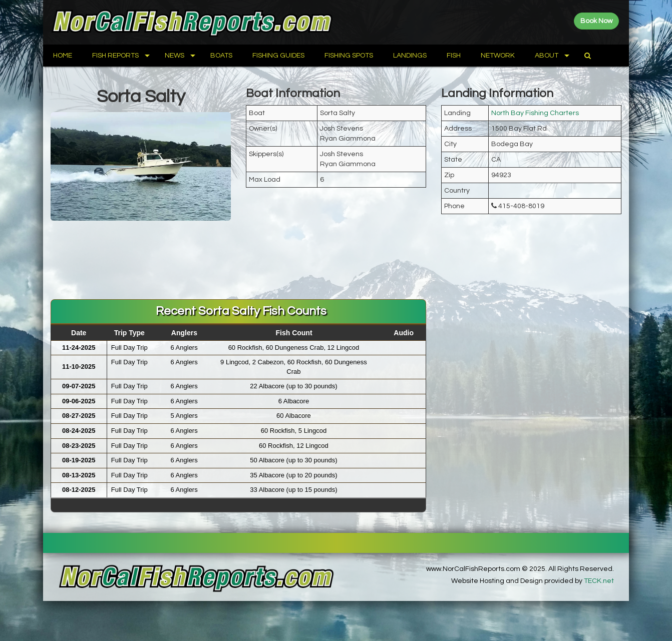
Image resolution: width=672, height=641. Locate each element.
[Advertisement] (336, 267)
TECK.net (599, 581)
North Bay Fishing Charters (535, 113)
